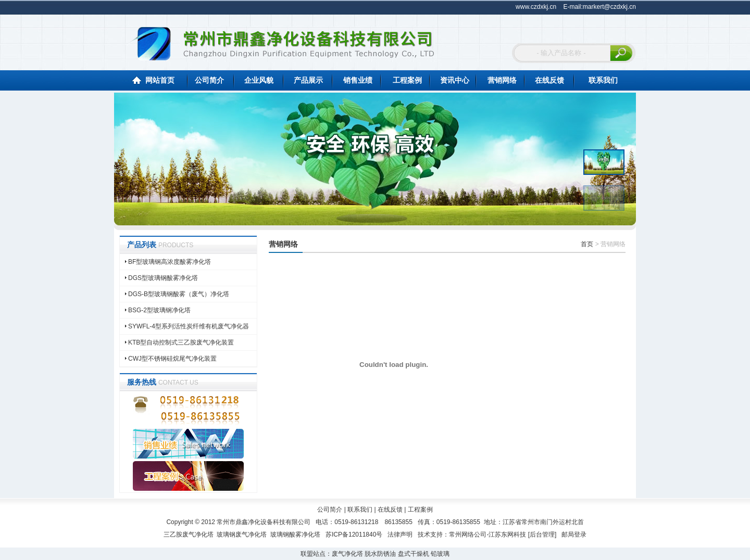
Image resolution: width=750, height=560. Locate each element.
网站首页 (160, 80)
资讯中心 (455, 80)
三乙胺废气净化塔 (189, 534)
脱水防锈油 (380, 554)
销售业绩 (358, 80)
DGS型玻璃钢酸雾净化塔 (163, 278)
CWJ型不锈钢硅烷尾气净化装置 (172, 359)
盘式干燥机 (414, 554)
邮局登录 (574, 534)
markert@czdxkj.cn (609, 7)
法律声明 (400, 534)
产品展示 (308, 80)
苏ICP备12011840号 (354, 534)
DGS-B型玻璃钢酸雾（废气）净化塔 (179, 294)
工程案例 (407, 80)
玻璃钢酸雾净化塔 (295, 534)
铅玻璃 (440, 554)
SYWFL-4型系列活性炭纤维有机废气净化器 (189, 326)
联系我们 (603, 80)
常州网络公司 (468, 534)
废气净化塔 (347, 554)
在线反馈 (549, 80)
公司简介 (209, 80)
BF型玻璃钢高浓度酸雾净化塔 (170, 262)
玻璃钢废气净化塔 (242, 534)
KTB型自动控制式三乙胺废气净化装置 (181, 342)
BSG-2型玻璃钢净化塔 (159, 310)
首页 (587, 244)
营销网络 (502, 80)
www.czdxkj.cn (536, 7)
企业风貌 (259, 80)
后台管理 (542, 534)
